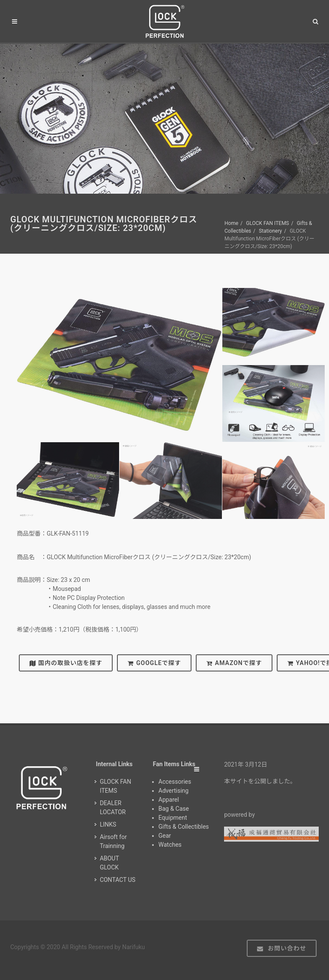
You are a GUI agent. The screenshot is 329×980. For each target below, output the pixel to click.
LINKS (108, 824)
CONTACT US (118, 880)
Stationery (270, 231)
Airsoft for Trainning (113, 841)
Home (231, 223)
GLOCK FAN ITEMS (268, 223)
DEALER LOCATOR (113, 808)
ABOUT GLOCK (109, 863)
